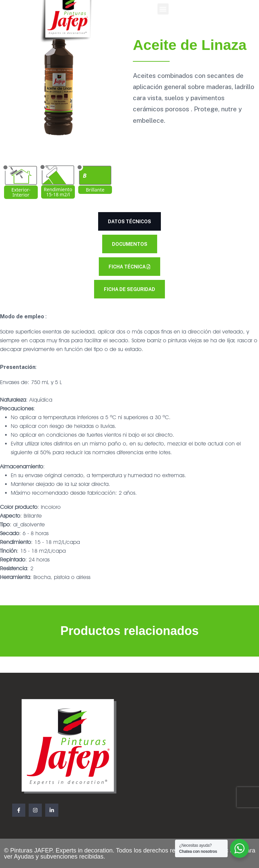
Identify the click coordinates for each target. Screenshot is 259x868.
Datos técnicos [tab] (129, 222)
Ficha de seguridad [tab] (129, 289)
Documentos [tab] (130, 244)
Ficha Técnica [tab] (129, 267)
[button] (163, 9)
